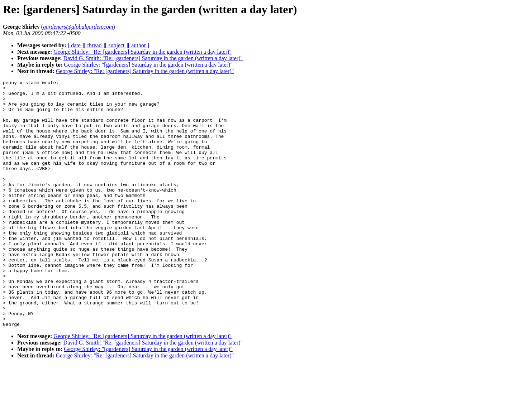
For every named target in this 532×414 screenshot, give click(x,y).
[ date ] (76, 45)
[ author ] (139, 45)
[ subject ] (117, 45)
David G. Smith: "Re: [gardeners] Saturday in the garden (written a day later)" (153, 58)
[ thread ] (94, 45)
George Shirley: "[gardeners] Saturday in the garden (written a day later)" (148, 65)
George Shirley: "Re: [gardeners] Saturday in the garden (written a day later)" (142, 52)
